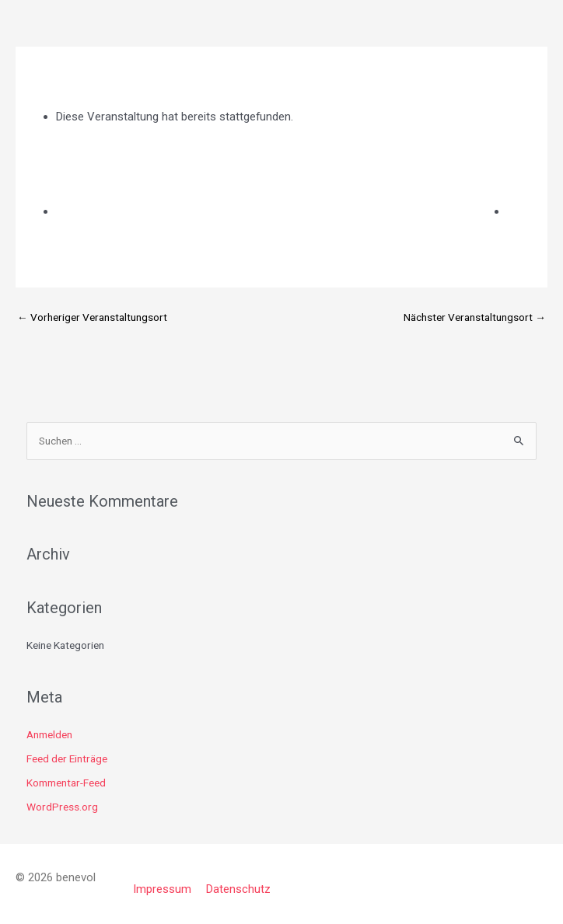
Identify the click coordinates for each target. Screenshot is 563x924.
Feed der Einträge (67, 758)
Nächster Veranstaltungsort (475, 317)
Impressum (162, 889)
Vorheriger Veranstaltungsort (92, 317)
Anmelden (49, 734)
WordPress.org (62, 807)
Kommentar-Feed (66, 783)
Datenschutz (238, 889)
